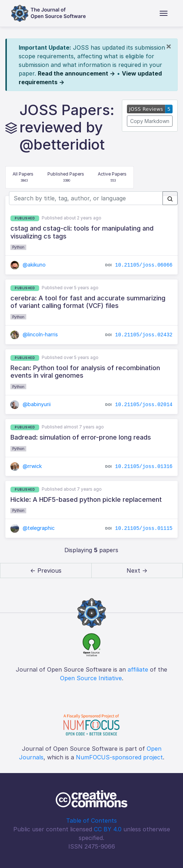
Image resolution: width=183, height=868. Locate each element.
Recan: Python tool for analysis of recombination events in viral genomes (85, 372)
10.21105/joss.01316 (144, 467)
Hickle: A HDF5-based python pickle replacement (86, 499)
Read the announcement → (76, 73)
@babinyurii (31, 404)
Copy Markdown (150, 121)
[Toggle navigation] (164, 13)
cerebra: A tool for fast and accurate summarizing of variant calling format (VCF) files (88, 302)
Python (18, 247)
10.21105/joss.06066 (144, 265)
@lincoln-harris (34, 334)
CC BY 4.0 (108, 829)
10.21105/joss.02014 (144, 404)
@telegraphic (33, 528)
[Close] (169, 46)
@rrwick (26, 466)
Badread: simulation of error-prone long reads (81, 437)
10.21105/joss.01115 (144, 528)
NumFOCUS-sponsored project (119, 757)
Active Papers (112, 178)
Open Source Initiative (91, 678)
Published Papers (66, 178)
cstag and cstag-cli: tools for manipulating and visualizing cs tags (82, 232)
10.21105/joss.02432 (144, 335)
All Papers (23, 178)
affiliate (138, 669)
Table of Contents (91, 821)
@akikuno (28, 265)
